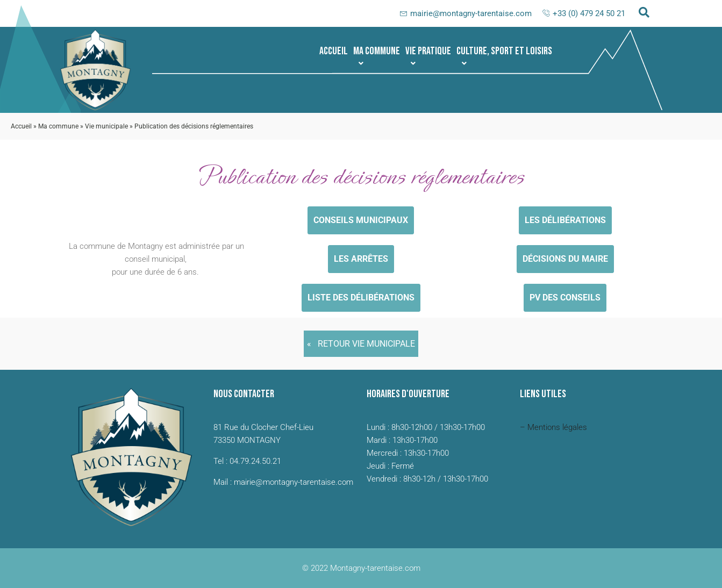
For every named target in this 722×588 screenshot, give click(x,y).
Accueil (334, 51)
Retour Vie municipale (366, 344)
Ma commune (377, 56)
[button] (377, 51)
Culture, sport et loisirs (504, 56)
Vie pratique (428, 56)
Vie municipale (106, 126)
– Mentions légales (553, 427)
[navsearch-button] (644, 13)
